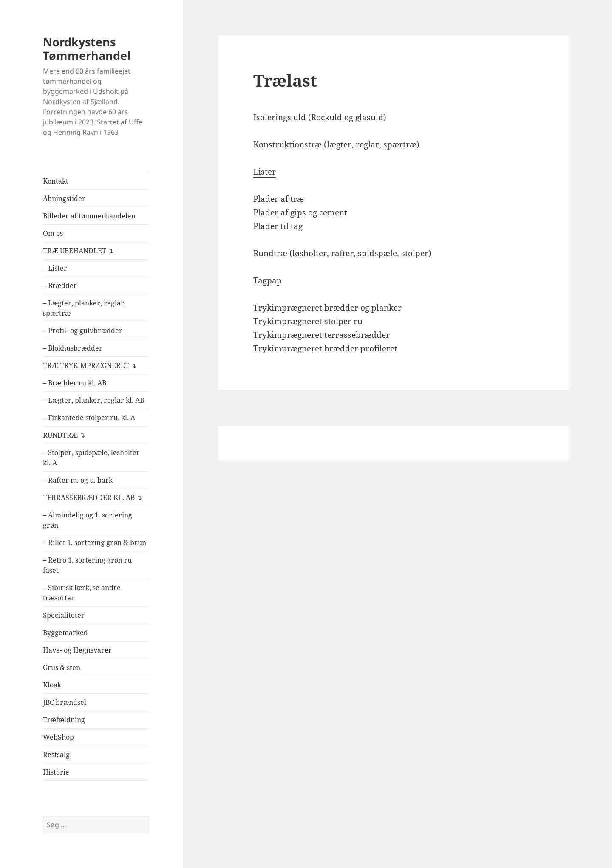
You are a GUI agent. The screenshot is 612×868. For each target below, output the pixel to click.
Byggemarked (65, 633)
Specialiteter (64, 615)
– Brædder (60, 286)
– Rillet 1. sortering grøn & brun (95, 543)
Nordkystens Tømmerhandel (87, 49)
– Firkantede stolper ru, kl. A (89, 418)
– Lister (55, 268)
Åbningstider (64, 198)
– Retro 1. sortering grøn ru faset (87, 565)
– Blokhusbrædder (73, 348)
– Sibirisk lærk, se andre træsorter (82, 593)
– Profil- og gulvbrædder (83, 331)
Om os (53, 233)
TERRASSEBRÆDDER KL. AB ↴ (92, 498)
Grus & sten (62, 667)
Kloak (52, 685)
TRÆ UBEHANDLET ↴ (78, 251)
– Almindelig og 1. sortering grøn (88, 520)
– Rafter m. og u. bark (78, 480)
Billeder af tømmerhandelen (89, 216)
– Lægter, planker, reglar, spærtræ (84, 308)
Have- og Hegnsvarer (77, 650)
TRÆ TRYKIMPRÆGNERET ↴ (90, 365)
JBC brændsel (65, 702)
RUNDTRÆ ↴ (64, 435)
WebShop (58, 737)
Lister (265, 172)
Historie (56, 772)
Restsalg (56, 755)
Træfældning (64, 720)
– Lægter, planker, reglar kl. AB (93, 400)
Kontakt (56, 181)
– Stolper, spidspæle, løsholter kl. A (91, 458)
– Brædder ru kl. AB (75, 383)
